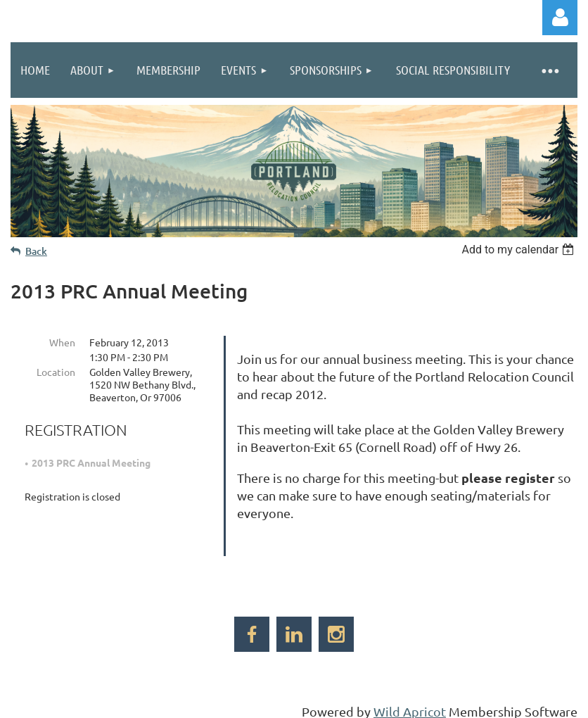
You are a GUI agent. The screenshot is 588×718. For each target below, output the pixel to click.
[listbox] (519, 250)
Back (36, 251)
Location (56, 372)
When (62, 342)
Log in (560, 18)
